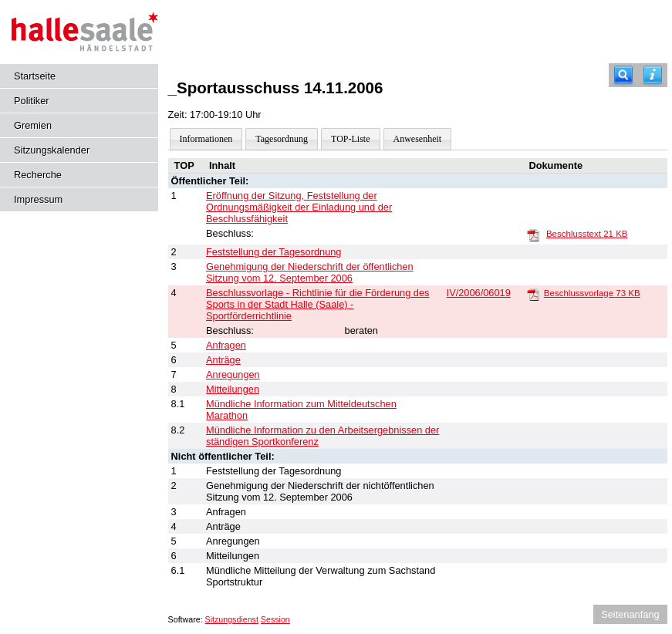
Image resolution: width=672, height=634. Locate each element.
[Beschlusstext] (533, 234)
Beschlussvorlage (592, 293)
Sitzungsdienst (232, 619)
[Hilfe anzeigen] (653, 75)
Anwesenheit (418, 139)
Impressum (38, 199)
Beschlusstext (587, 234)
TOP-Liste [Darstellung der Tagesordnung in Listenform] (350, 139)
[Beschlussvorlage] (533, 294)
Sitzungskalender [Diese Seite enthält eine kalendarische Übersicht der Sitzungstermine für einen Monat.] (52, 150)
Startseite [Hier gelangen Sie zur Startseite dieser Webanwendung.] (35, 76)
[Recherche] (623, 75)
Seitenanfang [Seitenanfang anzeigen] (630, 614)
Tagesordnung (282, 139)
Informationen (206, 139)
